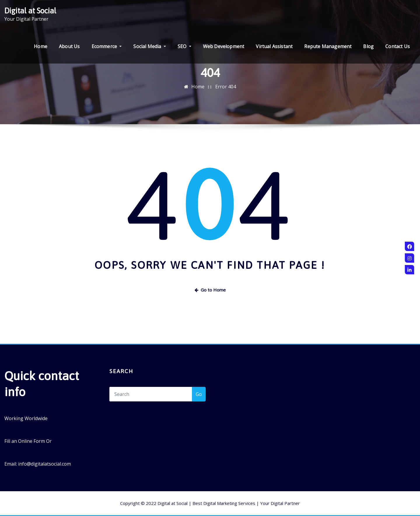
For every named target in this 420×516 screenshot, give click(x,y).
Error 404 (226, 87)
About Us (69, 46)
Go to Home (210, 290)
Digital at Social (30, 11)
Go (199, 394)
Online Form (32, 441)
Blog (368, 46)
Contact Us (398, 46)
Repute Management (328, 46)
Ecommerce (107, 46)
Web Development (224, 46)
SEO (184, 46)
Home (41, 46)
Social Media (149, 46)
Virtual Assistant (274, 46)
